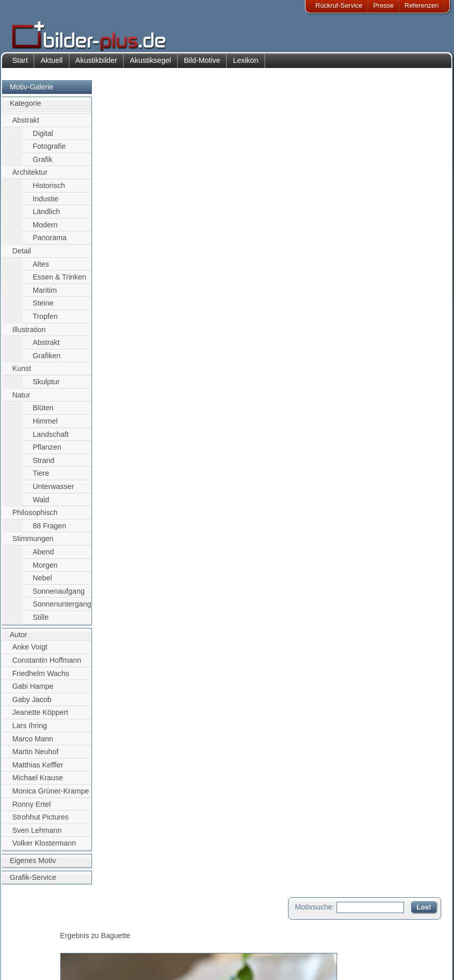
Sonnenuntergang (62, 610)
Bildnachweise (41, 938)
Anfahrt (187, 938)
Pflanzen (47, 452)
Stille (41, 622)
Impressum (36, 926)
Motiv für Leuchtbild (141, 565)
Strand (43, 465)
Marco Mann (33, 744)
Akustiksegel (150, 65)
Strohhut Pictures (40, 823)
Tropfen (45, 321)
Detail (22, 256)
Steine (43, 309)
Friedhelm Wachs (41, 679)
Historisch (49, 191)
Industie (45, 204)
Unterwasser (53, 492)
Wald (41, 505)
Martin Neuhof (35, 757)
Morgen (45, 570)
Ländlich (46, 217)
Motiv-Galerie (32, 92)
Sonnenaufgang (59, 596)
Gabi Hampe (33, 691)
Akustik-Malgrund (108, 963)
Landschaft (51, 439)
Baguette (164, 442)
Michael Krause (38, 783)
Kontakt (188, 926)
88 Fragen (50, 531)
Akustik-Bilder (102, 926)
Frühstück (145, 453)
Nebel (42, 584)
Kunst (22, 374)
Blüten (43, 413)
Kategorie (26, 109)
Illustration (29, 335)
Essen (176, 453)
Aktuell (51, 65)
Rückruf (188, 963)
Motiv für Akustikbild (142, 549)
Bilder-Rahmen (104, 938)
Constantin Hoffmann (47, 665)
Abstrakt (26, 125)
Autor (18, 640)
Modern (45, 230)
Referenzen (422, 5)
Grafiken (46, 361)
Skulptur (46, 387)
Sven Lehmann (37, 835)
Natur (21, 400)
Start (20, 65)
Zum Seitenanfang (411, 579)
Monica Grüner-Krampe (51, 796)
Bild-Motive (202, 65)
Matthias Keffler (38, 770)
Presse (384, 5)
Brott (117, 453)
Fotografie (49, 151)
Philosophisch (35, 518)
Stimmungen (33, 544)
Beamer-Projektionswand (119, 951)
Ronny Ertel (31, 809)
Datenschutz (38, 951)
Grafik (42, 165)
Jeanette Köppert (40, 718)
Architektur (30, 178)
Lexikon (246, 65)
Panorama (50, 243)
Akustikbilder (97, 65)
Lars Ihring (30, 731)
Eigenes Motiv (33, 866)
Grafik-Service (33, 882)
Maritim (45, 295)
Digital (43, 138)
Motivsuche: (315, 94)
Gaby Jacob (32, 705)
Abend (43, 557)
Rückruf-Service (339, 5)
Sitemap (189, 951)
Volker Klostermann (44, 849)
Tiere (41, 479)
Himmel (45, 426)
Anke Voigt (30, 652)
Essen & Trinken (59, 283)
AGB (26, 963)
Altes (41, 269)
